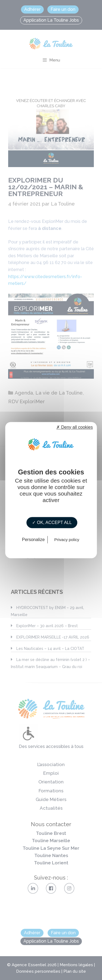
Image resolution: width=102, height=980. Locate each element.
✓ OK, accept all (52, 522)
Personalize (33, 540)
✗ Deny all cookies (75, 427)
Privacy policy (67, 540)
